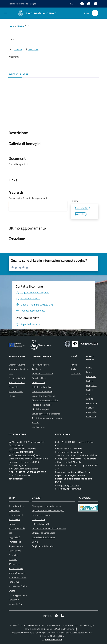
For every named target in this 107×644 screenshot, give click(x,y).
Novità (21, 26)
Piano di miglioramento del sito (17, 528)
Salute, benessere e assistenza (46, 414)
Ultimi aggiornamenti (18, 595)
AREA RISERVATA (52, 640)
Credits (12, 591)
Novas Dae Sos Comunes (43, 537)
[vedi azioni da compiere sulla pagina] (31, 50)
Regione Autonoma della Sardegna (48, 511)
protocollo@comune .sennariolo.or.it (31, 459)
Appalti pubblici (39, 378)
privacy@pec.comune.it (70, 489)
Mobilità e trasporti (41, 409)
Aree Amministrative (18, 369)
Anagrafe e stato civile (42, 374)
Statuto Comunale (17, 573)
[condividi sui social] (16, 50)
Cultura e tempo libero (42, 391)
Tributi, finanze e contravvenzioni (47, 418)
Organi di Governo (17, 365)
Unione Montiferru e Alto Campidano (49, 528)
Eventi (89, 368)
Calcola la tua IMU (40, 524)
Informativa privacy (18, 577)
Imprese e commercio (42, 405)
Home (11, 26)
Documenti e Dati (17, 378)
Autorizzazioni (38, 382)
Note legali (14, 582)
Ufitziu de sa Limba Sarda (44, 533)
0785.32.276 (18, 445)
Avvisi (73, 369)
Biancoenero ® (77, 633)
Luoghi (89, 372)
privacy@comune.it (70, 485)
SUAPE (35, 542)
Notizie (74, 365)
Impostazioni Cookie (18, 586)
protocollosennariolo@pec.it (27, 455)
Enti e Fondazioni (17, 382)
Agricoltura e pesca (41, 365)
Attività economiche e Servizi (92, 403)
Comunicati (76, 374)
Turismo (35, 423)
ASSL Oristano (39, 519)
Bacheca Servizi (16, 568)
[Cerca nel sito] (95, 13)
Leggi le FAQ (14, 537)
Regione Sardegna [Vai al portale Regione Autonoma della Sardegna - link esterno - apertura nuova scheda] (22, 4)
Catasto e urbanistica (42, 387)
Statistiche (14, 600)
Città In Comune (67, 629)
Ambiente (36, 369)
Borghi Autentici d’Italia (43, 546)
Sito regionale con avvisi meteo (46, 506)
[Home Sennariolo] (36, 13)
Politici (12, 396)
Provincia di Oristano (41, 515)
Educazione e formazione (43, 396)
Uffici (11, 374)
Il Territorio (91, 376)
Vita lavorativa (39, 427)
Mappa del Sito (16, 604)
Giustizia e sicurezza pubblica (45, 400)
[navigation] (6, 13)
